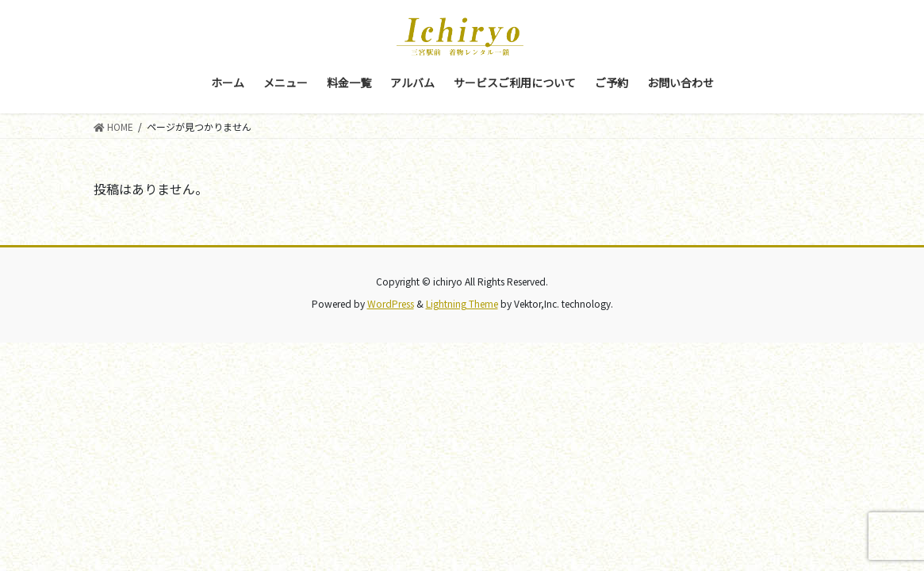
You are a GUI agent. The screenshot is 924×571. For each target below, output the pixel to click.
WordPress (391, 303)
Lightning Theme (462, 303)
